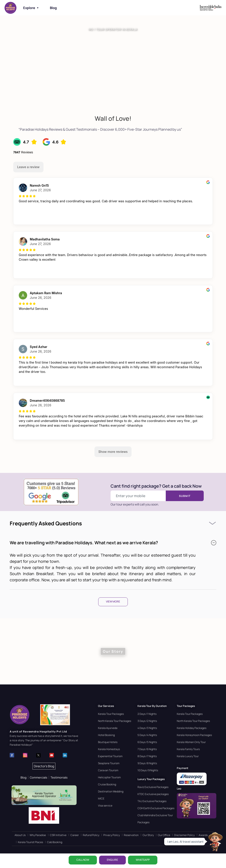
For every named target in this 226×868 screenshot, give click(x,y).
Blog (53, 8)
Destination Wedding (111, 791)
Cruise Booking (107, 784)
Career (75, 835)
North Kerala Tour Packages (115, 721)
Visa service (105, 806)
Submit (185, 496)
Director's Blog (44, 766)
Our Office (164, 835)
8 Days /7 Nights (147, 756)
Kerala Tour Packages (111, 714)
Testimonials (59, 777)
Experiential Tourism (110, 756)
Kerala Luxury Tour (188, 756)
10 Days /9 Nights (148, 770)
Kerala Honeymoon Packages (194, 735)
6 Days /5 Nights (147, 742)
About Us (20, 835)
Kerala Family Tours (188, 749)
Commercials (39, 777)
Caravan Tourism (108, 770)
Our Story (148, 835)
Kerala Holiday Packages (192, 728)
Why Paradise (38, 835)
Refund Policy (91, 835)
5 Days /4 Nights (147, 735)
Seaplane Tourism (109, 763)
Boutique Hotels (108, 742)
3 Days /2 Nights (147, 721)
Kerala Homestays (109, 749)
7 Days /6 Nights (147, 749)
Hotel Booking (106, 735)
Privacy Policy (112, 835)
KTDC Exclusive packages (153, 794)
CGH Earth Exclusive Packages (156, 808)
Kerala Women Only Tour (191, 742)
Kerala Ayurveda (108, 728)
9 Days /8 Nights (147, 763)
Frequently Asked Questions (46, 523)
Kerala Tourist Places (30, 842)
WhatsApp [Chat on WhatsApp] (143, 860)
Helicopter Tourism (109, 777)
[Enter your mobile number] (138, 496)
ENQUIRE (112, 860)
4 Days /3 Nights (147, 728)
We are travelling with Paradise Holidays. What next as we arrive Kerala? (113, 543)
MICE (101, 798)
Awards (203, 835)
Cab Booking (55, 842)
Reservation (131, 835)
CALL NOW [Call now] (83, 860)
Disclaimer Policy (184, 835)
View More (113, 601)
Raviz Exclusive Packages (153, 787)
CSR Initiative (58, 835)
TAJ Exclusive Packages (152, 801)
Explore (31, 8)
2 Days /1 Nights (147, 714)
